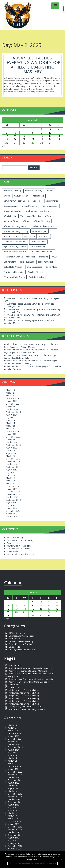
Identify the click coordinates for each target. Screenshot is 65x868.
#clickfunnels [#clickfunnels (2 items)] (38, 196)
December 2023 (13, 437)
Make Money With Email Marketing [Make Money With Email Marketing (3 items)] (19, 257)
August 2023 (11, 448)
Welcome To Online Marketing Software (27, 709)
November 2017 (13, 514)
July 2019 (10, 472)
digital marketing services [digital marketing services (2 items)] (15, 247)
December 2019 (13, 459)
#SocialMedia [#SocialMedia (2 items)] (10, 216)
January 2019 (12, 489)
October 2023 (12, 442)
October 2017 (12, 516)
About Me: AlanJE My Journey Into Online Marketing (32, 679)
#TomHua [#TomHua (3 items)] (50, 216)
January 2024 (12, 434)
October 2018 (12, 497)
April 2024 (10, 426)
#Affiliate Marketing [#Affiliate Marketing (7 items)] (34, 191)
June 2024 (10, 420)
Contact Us (14, 685)
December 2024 (13, 404)
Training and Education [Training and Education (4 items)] (14, 272)
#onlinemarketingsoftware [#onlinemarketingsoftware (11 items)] (38, 211)
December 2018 (13, 492)
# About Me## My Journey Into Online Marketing (31, 668)
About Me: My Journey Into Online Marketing (29, 682)
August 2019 (11, 470)
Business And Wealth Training (20, 540)
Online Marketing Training (18, 549)
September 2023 (13, 445)
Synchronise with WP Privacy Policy (36, 863)
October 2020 (12, 450)
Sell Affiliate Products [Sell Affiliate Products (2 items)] (13, 267)
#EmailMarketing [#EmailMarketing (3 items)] (30, 206)
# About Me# (15, 665)
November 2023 (13, 439)
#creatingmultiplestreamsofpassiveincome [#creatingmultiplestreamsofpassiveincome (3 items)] (23, 201)
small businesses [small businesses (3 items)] (34, 267)
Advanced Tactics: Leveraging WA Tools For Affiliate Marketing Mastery (32, 65)
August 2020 (11, 453)
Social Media (13, 551)
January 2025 (12, 401)
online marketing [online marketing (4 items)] (45, 262)
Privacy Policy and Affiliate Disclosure (25, 707)
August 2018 (11, 503)
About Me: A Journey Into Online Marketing (28, 671)
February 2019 (12, 486)
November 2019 (13, 461)
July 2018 (10, 505)
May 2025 (10, 390)
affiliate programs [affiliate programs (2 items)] (12, 236)
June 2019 (10, 475)
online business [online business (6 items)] (27, 262)
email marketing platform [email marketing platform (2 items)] (15, 252)
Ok (10, 863)
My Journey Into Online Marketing (24, 690)
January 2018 (12, 508)
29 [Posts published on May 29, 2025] (33, 143)
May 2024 (10, 423)
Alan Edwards (13, 344)
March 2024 (11, 429)
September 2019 (13, 467)
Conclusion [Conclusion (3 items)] (44, 236)
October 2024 (12, 409)
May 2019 (10, 478)
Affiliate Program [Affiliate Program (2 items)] (40, 231)
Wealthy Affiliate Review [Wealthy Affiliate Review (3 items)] (14, 277)
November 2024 (13, 407)
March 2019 (11, 483)
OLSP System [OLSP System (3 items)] (10, 262)
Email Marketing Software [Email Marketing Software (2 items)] (42, 252)
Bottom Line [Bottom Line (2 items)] (29, 236)
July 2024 (10, 418)
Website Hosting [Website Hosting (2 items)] (37, 277)
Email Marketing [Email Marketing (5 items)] (38, 247)
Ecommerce (12, 543)
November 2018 (13, 494)
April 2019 (10, 481)
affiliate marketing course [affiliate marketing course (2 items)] (44, 226)
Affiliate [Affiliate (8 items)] (26, 221)
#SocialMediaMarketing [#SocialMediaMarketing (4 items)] (30, 216)
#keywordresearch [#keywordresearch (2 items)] (50, 206)
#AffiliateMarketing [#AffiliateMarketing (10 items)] (12, 191)
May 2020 (10, 456)
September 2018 (13, 500)
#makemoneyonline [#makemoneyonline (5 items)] (13, 211)
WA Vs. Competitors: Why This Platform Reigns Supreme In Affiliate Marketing (31, 346)
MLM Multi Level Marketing (19, 546)
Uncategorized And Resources (20, 554)
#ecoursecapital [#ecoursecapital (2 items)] (11, 206)
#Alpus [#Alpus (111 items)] (7, 196)
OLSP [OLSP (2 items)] (55, 257)
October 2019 (12, 464)
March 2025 (11, 396)
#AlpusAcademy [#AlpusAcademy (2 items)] (21, 196)
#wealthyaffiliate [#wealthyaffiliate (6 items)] (11, 221)
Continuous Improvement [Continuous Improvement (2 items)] (15, 241)
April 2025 (10, 393)
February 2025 (12, 398)
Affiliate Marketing (15, 538)
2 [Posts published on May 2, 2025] (42, 129)
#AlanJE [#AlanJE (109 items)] (50, 191)
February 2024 (12, 431)
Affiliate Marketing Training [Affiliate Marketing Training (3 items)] (16, 231)
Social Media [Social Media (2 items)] (52, 267)
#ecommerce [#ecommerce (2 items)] (52, 201)
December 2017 (13, 511)
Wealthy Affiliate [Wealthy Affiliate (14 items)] (36, 272)
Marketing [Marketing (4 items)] (44, 257)
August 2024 (11, 415)
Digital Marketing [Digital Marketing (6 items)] (38, 241)
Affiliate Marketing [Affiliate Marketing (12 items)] (42, 221)
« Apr (4, 146)
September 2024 (13, 412)
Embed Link (14, 687)
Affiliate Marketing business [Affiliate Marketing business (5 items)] (16, 226)
